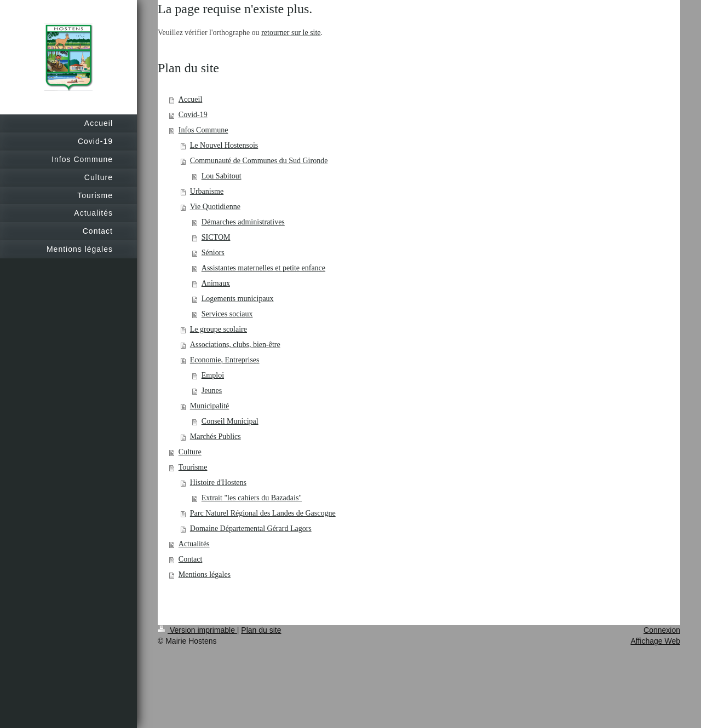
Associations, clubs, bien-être (235, 345)
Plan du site (261, 630)
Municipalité (210, 406)
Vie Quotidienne (215, 207)
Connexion (662, 630)
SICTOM (216, 237)
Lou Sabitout (222, 176)
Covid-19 (193, 115)
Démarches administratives (243, 222)
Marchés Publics (216, 437)
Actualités (194, 544)
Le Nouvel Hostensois (224, 145)
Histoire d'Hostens (218, 483)
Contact (191, 559)
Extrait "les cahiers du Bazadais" (252, 498)
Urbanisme (207, 191)
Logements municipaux (238, 299)
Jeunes (212, 391)
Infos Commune (203, 130)
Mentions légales (205, 574)
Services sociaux (227, 314)
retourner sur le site (291, 33)
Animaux (216, 283)
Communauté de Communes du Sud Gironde (259, 161)
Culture (190, 452)
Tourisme (193, 467)
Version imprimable (197, 630)
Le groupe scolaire (219, 329)
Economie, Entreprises (225, 360)
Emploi (213, 375)
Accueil (191, 99)
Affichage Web (655, 641)
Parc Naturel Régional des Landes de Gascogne (263, 513)
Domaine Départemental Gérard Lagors (251, 528)
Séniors (213, 253)
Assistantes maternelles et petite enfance (263, 268)
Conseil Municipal (230, 421)
